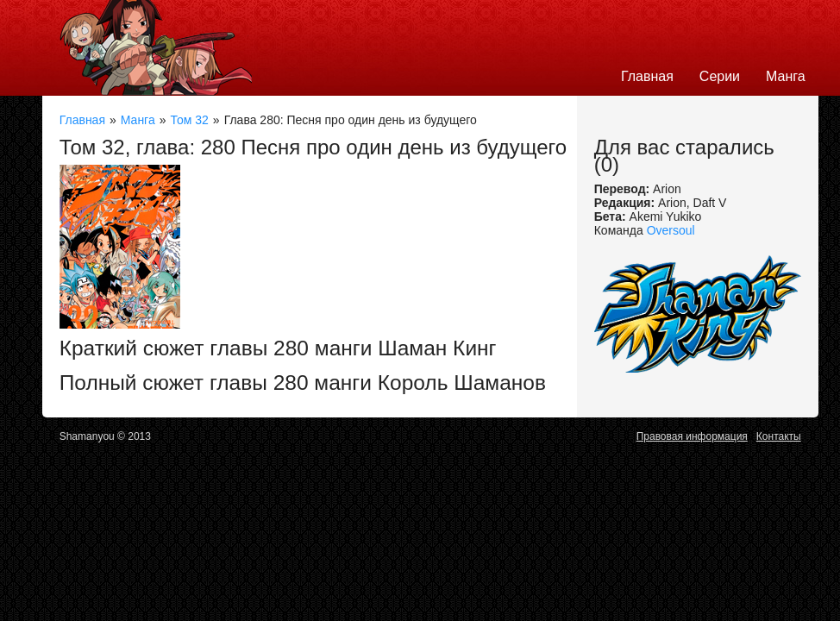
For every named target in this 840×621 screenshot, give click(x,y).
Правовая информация (692, 436)
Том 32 (190, 120)
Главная (647, 76)
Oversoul (671, 230)
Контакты (779, 436)
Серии (720, 76)
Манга (786, 76)
